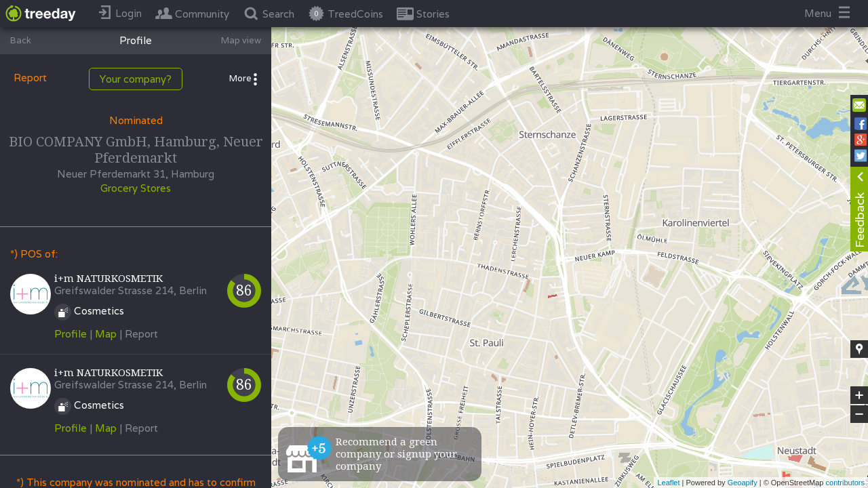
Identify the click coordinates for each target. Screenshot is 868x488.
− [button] (859, 414)
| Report (139, 334)
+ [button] (860, 395)
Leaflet (668, 483)
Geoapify (743, 483)
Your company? (136, 79)
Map (106, 334)
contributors (845, 483)
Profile (71, 334)
